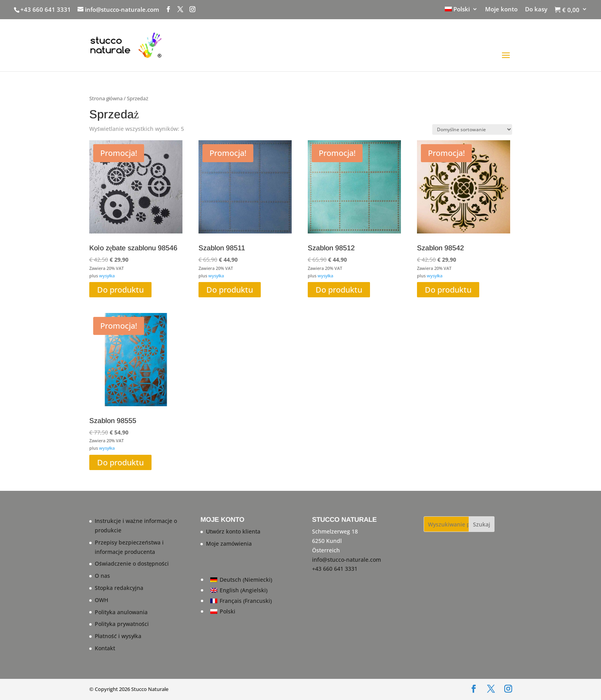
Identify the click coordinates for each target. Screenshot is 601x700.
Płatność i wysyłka (118, 636)
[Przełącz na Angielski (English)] (241, 591)
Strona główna (106, 98)
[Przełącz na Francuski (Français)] (241, 601)
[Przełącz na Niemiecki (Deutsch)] (241, 580)
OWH (101, 600)
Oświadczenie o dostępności (132, 563)
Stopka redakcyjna (119, 588)
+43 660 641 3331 (46, 9)
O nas (102, 576)
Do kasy (536, 10)
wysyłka (107, 276)
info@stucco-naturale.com (347, 560)
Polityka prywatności (122, 624)
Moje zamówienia (229, 544)
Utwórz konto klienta (233, 531)
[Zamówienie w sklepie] (472, 129)
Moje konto (501, 10)
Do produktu (120, 290)
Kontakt (105, 648)
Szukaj (482, 524)
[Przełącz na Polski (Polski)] (241, 611)
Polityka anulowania (121, 612)
